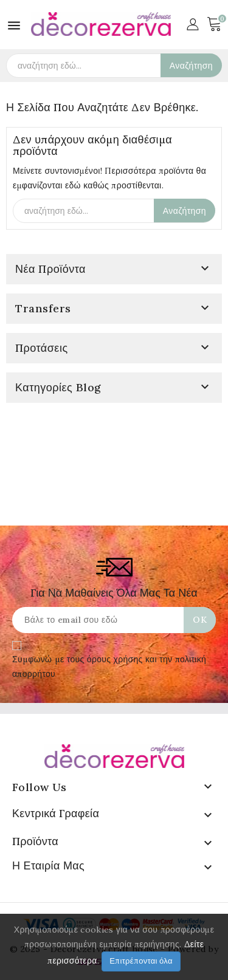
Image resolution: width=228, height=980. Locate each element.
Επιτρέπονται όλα (141, 961)
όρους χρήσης (115, 659)
